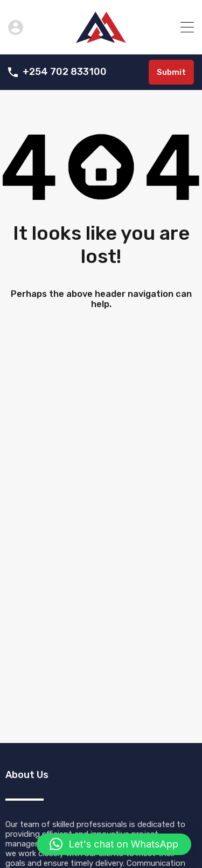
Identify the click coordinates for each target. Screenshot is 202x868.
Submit (171, 72)
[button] (114, 844)
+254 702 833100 (65, 72)
